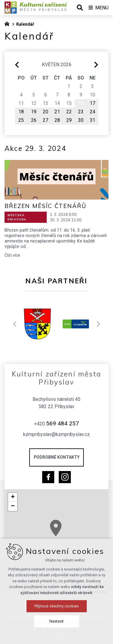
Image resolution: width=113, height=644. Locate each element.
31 (93, 120)
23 (81, 112)
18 (21, 112)
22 (69, 112)
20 (46, 112)
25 (21, 120)
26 (34, 120)
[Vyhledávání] (80, 8)
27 (46, 120)
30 (81, 120)
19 (34, 112)
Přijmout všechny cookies (56, 632)
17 (93, 103)
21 (57, 112)
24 (93, 112)
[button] (64, 533)
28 (57, 120)
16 (81, 103)
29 (69, 120)
